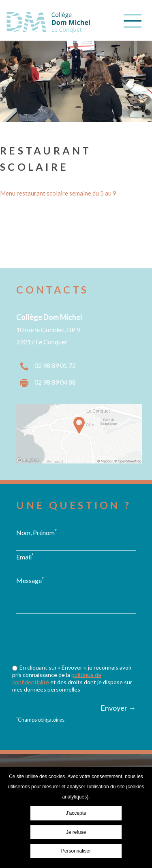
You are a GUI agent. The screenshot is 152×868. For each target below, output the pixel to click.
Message (30, 580)
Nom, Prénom (36, 532)
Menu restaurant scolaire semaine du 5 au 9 (58, 193)
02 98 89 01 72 (55, 365)
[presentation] (78, 655)
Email (25, 557)
